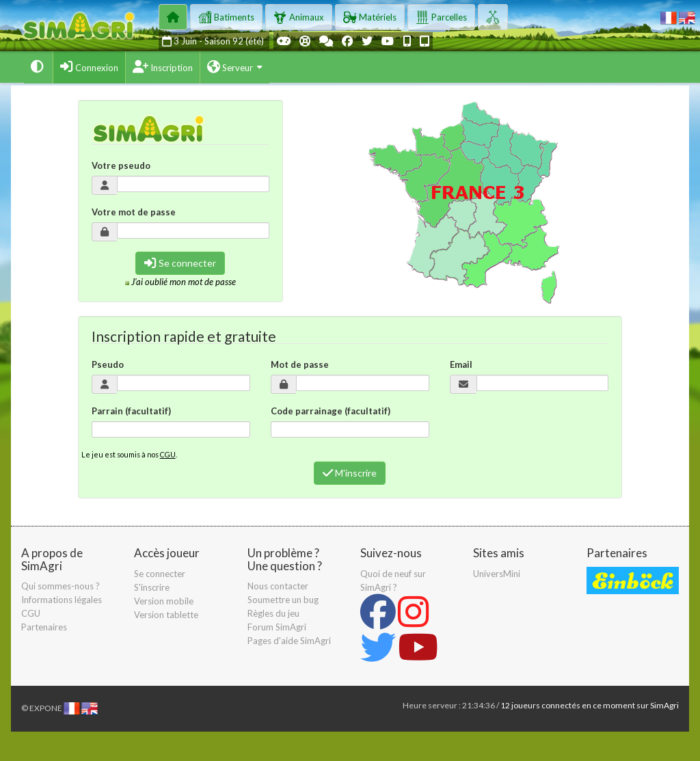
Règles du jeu (273, 613)
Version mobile (164, 601)
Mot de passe (300, 364)
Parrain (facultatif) (131, 411)
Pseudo (108, 364)
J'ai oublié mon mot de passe (184, 282)
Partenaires (44, 627)
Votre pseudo (121, 165)
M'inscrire (350, 473)
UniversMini (497, 574)
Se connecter (180, 263)
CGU (168, 454)
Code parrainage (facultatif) (331, 411)
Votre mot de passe (134, 212)
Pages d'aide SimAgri (289, 641)
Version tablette (166, 615)
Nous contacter (278, 586)
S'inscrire (152, 587)
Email (461, 364)
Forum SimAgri (277, 627)
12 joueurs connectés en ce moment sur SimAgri (590, 705)
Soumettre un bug (283, 600)
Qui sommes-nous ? (60, 586)
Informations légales (62, 600)
